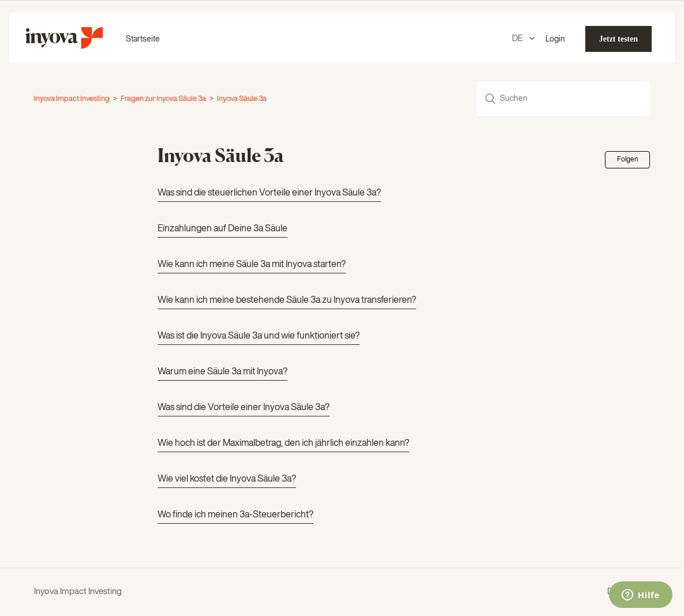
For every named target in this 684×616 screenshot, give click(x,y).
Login (555, 39)
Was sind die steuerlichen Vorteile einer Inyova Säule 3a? (269, 193)
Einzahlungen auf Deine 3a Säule (223, 229)
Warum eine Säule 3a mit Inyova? (223, 372)
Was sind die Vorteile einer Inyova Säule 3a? (244, 408)
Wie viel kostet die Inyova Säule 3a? (227, 479)
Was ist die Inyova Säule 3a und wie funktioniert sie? (259, 336)
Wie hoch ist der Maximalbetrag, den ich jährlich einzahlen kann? (283, 444)
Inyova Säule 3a (242, 99)
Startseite (143, 39)
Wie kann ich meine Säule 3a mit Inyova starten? (252, 265)
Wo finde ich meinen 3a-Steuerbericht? (236, 515)
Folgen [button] (627, 160)
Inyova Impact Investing (72, 99)
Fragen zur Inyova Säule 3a (163, 99)
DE (518, 38)
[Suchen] (563, 99)
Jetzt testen (618, 39)
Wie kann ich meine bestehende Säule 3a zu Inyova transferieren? (287, 301)
